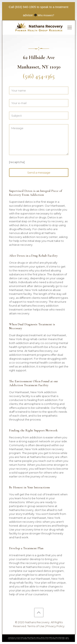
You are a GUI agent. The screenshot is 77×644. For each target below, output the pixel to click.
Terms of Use (36, 626)
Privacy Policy (55, 626)
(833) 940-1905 (25, 7)
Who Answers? (46, 15)
